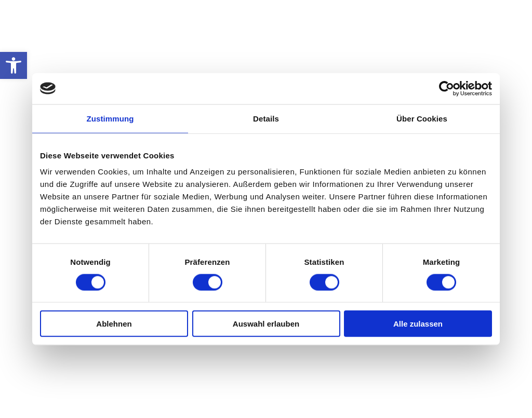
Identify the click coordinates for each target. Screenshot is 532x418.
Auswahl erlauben (266, 324)
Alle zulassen (418, 324)
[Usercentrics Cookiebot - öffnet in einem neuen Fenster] (447, 88)
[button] (14, 65)
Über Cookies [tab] (422, 118)
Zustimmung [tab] (110, 118)
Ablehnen (114, 324)
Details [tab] (266, 118)
